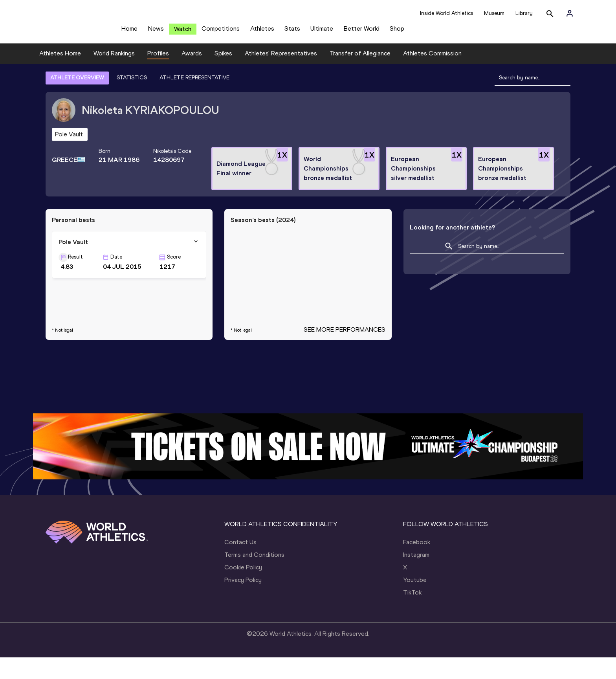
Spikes (223, 75)
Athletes (262, 32)
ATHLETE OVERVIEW (77, 99)
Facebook (417, 564)
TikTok (412, 614)
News (156, 32)
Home (129, 32)
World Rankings (114, 75)
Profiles (158, 75)
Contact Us (240, 564)
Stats (292, 32)
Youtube (415, 601)
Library (524, 13)
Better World (362, 32)
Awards (192, 75)
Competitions (221, 32)
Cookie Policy (243, 589)
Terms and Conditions (254, 576)
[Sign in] (570, 13)
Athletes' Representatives (281, 75)
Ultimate (322, 32)
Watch (183, 32)
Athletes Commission (432, 75)
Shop (397, 32)
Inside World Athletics (446, 13)
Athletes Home (60, 75)
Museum (494, 13)
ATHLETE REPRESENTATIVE (194, 99)
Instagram (416, 576)
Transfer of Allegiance (360, 75)
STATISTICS (132, 99)
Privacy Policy (243, 601)
